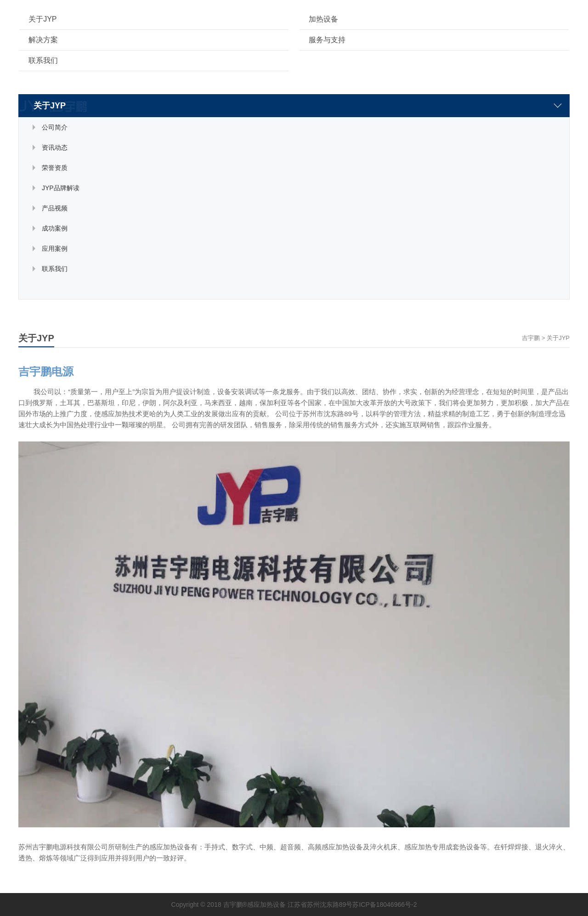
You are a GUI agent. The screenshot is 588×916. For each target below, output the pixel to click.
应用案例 (55, 249)
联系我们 (43, 60)
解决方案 (43, 40)
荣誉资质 (55, 168)
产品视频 (55, 208)
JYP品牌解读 (61, 188)
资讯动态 (55, 147)
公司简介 (55, 127)
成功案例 (55, 228)
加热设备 (323, 19)
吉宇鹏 (531, 338)
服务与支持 (327, 40)
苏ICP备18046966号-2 (384, 905)
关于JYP (42, 19)
